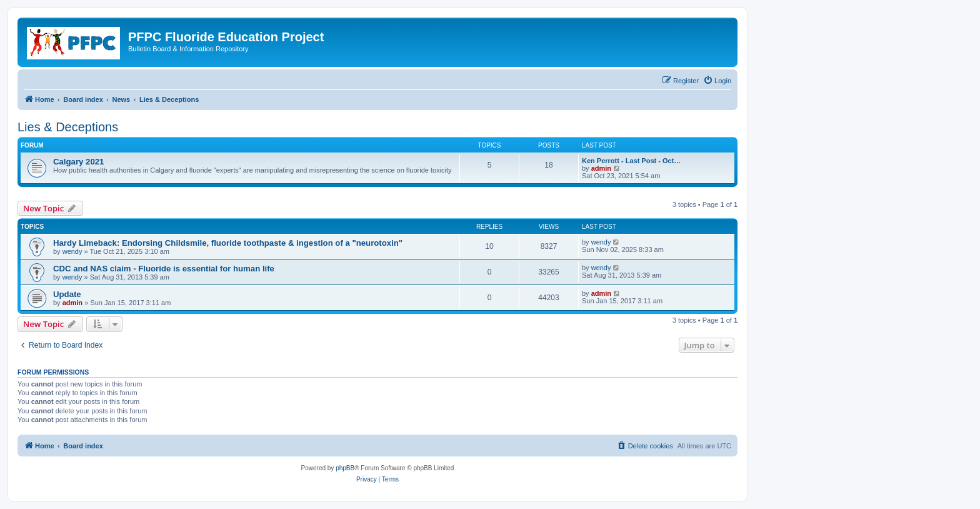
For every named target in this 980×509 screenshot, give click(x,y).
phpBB (345, 468)
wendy (72, 251)
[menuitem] (717, 81)
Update (67, 294)
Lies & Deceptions (68, 127)
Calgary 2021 (78, 162)
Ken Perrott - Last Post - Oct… (631, 161)
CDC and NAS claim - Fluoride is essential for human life (164, 269)
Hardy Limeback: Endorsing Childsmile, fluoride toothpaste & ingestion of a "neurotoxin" (228, 243)
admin (601, 168)
